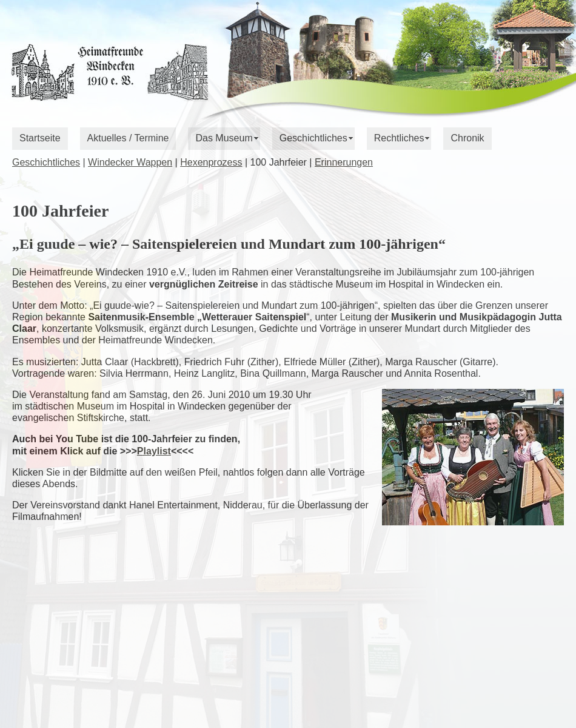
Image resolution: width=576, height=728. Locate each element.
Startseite (40, 138)
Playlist (154, 451)
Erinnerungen (344, 162)
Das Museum (224, 138)
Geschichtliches (313, 138)
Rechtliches (399, 138)
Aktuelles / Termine (128, 138)
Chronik (467, 138)
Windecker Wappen (130, 162)
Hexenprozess (211, 162)
